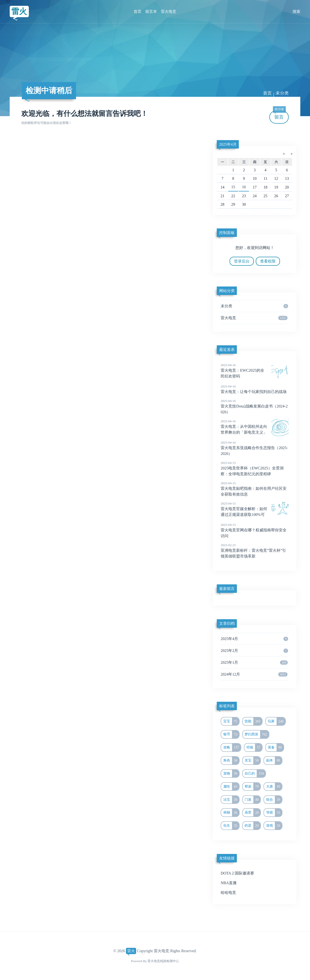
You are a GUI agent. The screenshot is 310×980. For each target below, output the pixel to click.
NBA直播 (229, 883)
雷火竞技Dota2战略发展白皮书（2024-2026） (255, 406)
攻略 (232, 747)
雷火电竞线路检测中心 (163, 961)
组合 (274, 800)
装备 (276, 747)
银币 (231, 734)
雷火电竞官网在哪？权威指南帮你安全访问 (255, 530)
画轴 (231, 813)
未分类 (282, 93)
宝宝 (231, 721)
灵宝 (252, 761)
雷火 (19, 11)
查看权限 (268, 261)
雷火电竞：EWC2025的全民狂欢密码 (255, 370)
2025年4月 (228, 144)
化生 (231, 826)
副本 (274, 761)
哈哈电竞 (228, 893)
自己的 (255, 774)
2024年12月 (254, 674)
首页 (138, 11)
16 (244, 187)
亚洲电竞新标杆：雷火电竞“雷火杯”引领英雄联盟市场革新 (255, 550)
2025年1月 (254, 663)
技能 (253, 721)
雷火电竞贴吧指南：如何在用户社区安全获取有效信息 (255, 489)
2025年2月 (254, 651)
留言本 (151, 11)
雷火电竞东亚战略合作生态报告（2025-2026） (255, 448)
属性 (231, 787)
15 (233, 187)
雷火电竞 (169, 11)
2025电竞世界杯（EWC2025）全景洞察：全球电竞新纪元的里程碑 (255, 468)
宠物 (231, 774)
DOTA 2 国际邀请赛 (237, 873)
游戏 (274, 826)
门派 (252, 800)
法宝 (231, 800)
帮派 (252, 787)
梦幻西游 (257, 734)
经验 (254, 747)
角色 (231, 761)
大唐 (274, 787)
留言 (279, 115)
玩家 (277, 721)
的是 (252, 826)
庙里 (252, 813)
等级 (274, 813)
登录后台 (242, 261)
